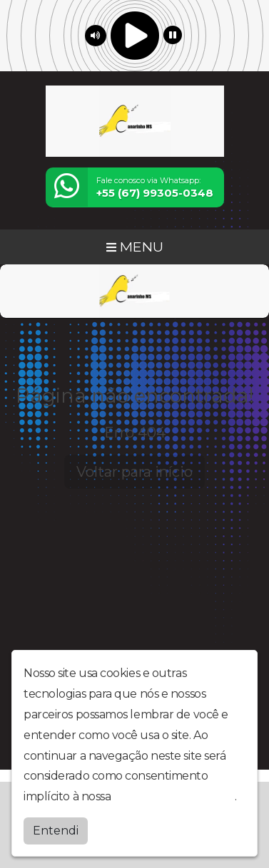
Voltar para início (134, 472)
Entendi (56, 831)
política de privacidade (174, 796)
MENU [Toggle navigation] (135, 247)
